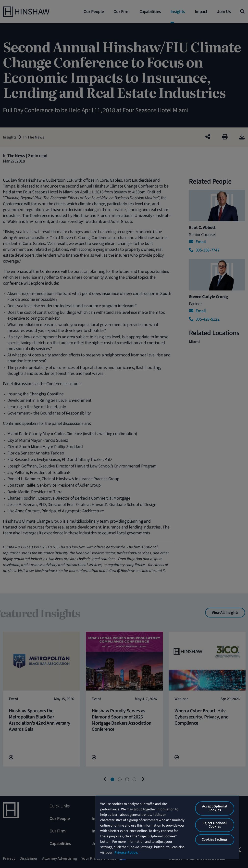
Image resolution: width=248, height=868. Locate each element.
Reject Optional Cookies (215, 825)
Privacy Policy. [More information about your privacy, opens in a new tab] (126, 852)
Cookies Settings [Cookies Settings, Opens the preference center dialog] (215, 839)
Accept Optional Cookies (215, 808)
